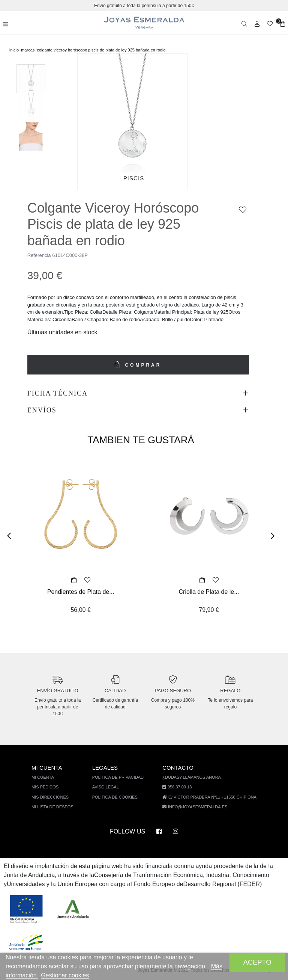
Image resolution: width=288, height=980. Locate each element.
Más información (32, 975)
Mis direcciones (54, 797)
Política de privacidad (120, 777)
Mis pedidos (50, 787)
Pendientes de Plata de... (81, 592)
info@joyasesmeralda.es (197, 807)
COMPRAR (142, 365)
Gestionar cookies (83, 975)
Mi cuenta (48, 777)
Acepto (257, 962)
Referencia (39, 255)
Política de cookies (117, 797)
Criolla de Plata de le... (209, 592)
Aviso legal (109, 787)
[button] (11, 536)
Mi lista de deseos (57, 807)
